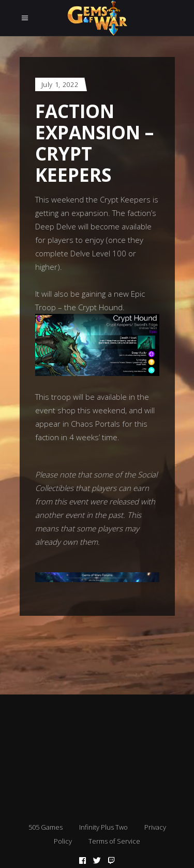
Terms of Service (114, 841)
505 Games (46, 827)
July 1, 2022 (60, 84)
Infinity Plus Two (103, 827)
